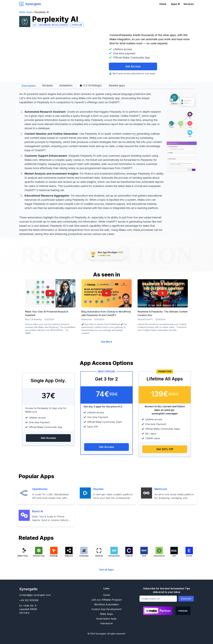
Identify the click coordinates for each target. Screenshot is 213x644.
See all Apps (107, 570)
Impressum (106, 623)
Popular (77, 25)
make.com (105, 255)
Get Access (133, 66)
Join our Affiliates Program (106, 600)
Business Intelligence (54, 25)
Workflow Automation (106, 604)
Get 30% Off (165, 449)
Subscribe (186, 599)
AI (34, 25)
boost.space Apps (106, 619)
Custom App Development (106, 609)
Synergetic (28, 589)
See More (107, 342)
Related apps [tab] (117, 85)
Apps (174, 4)
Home (163, 4)
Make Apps (26, 12)
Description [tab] (29, 86)
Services (189, 4)
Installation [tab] (66, 85)
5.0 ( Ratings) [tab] (91, 86)
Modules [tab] (47, 85)
